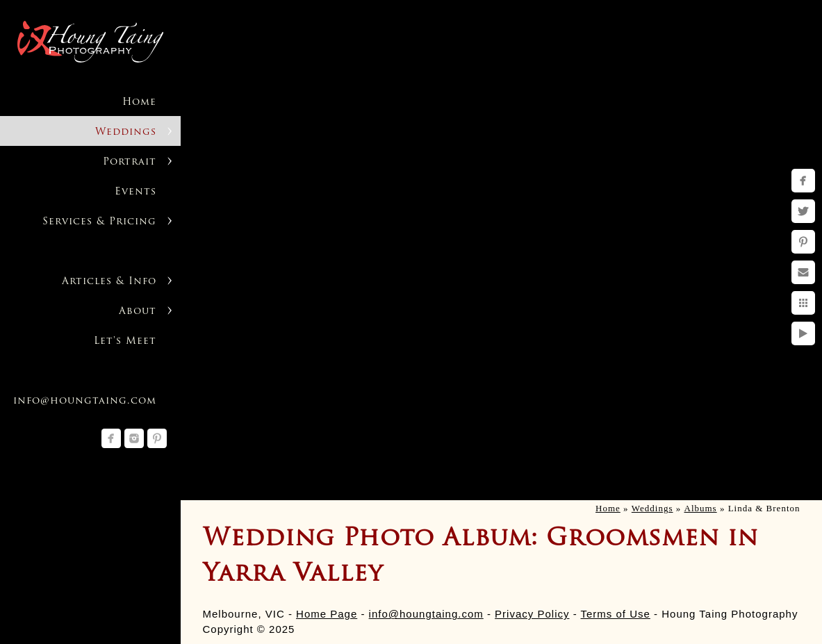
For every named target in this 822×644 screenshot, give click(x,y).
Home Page (327, 614)
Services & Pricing (99, 222)
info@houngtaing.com (426, 614)
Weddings (126, 132)
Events (135, 192)
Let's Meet (125, 341)
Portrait (130, 162)
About (138, 312)
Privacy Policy (532, 614)
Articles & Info (109, 282)
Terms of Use (616, 614)
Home (139, 102)
